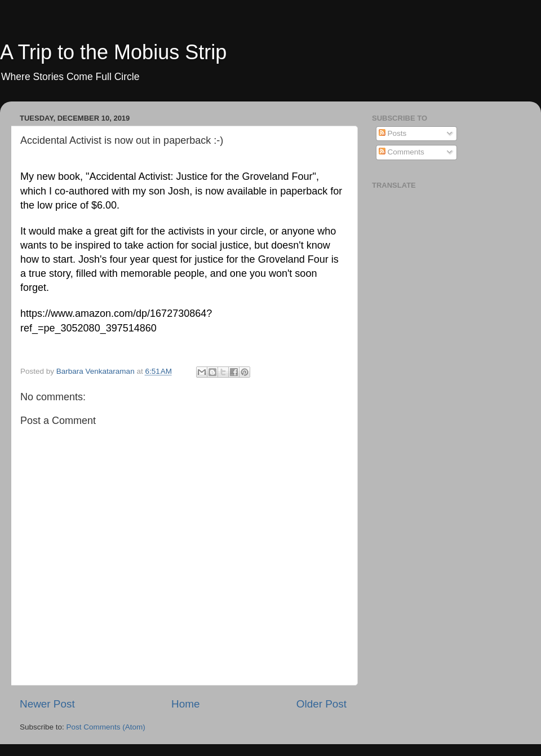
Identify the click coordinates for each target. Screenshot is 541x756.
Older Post (322, 704)
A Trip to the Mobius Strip (113, 52)
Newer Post (47, 704)
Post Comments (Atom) (106, 727)
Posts (393, 133)
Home (185, 704)
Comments (402, 152)
